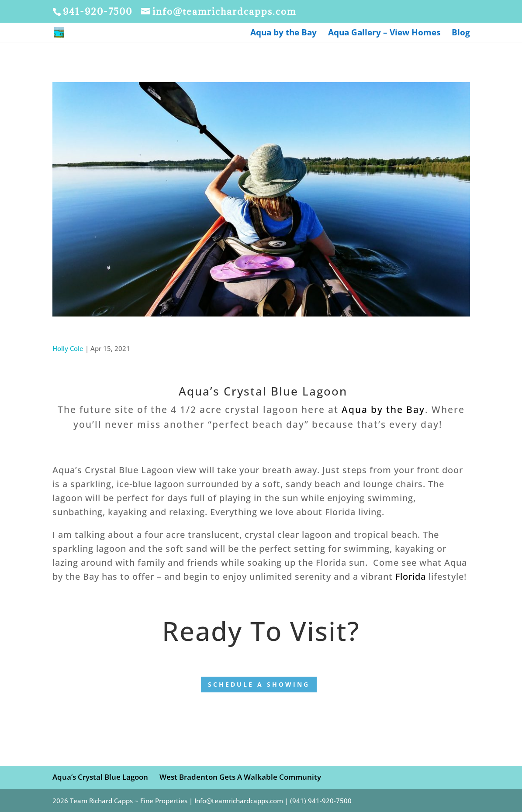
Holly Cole (68, 348)
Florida (411, 576)
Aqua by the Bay (283, 34)
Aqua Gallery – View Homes (384, 34)
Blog (461, 34)
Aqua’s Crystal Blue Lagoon (100, 777)
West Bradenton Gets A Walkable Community (240, 777)
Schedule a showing (259, 684)
